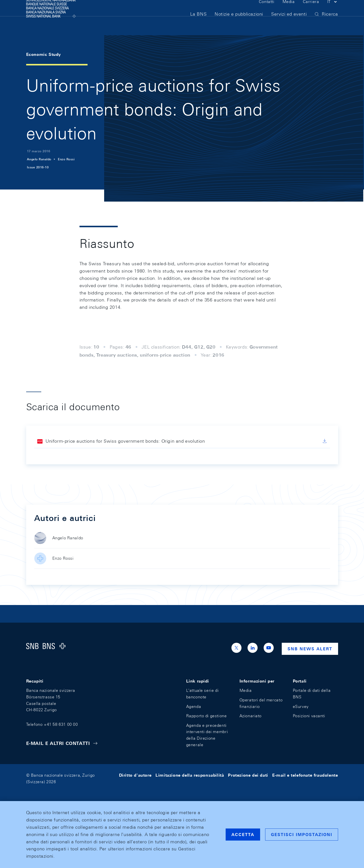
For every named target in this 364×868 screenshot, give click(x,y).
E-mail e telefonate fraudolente (305, 775)
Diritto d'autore (135, 775)
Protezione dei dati (248, 775)
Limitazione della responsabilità (190, 775)
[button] (333, 12)
